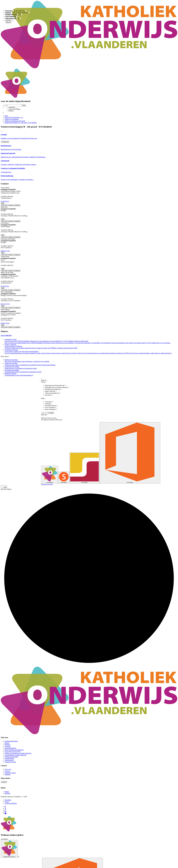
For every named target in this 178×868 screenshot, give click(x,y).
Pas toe (8, 22)
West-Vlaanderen (51, 409)
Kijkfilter (7, 793)
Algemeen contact (10, 773)
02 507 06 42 (5, 286)
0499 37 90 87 (5, 323)
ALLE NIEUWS (6, 336)
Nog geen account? (47, 484)
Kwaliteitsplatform (10, 748)
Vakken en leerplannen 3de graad (15, 121)
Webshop (7, 745)
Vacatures (8, 746)
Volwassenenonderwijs (53, 393)
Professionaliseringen (11, 741)
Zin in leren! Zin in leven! (13, 752)
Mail (3, 203)
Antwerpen (49, 402)
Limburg (48, 404)
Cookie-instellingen (11, 803)
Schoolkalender (9, 758)
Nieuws (7, 743)
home (6, 116)
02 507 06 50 (5, 201)
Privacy (7, 802)
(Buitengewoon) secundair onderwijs (57, 387)
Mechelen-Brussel (51, 406)
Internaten (49, 395)
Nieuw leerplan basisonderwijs (14, 750)
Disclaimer (8, 800)
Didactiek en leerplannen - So (14, 117)
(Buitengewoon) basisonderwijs (56, 385)
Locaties (7, 771)
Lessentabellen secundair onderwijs (16, 755)
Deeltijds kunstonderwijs (53, 389)
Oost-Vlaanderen (51, 408)
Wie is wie (8, 769)
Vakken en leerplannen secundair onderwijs (18, 753)
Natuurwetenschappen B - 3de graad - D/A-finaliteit (21, 123)
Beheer (7, 792)
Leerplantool (5, 142)
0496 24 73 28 (5, 251)
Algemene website (10, 762)
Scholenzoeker (9, 760)
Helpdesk (7, 774)
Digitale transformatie (11, 757)
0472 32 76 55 (5, 304)
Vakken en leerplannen (12, 119)
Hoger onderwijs (51, 391)
